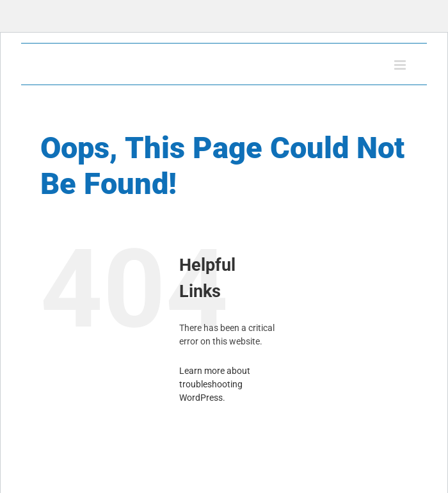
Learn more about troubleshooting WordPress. (215, 384)
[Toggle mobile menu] (401, 65)
